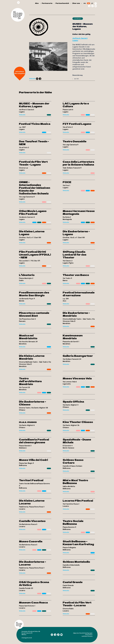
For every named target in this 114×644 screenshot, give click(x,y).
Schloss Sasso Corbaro (73, 461)
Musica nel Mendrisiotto (28, 337)
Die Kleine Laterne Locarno (32, 502)
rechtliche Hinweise (87, 636)
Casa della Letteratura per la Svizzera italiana (78, 163)
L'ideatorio (27, 275)
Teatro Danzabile (75, 141)
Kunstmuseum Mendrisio (73, 337)
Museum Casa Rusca (33, 602)
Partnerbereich (62, 3)
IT (92, 3)
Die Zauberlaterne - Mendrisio (76, 314)
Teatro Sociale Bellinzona (73, 522)
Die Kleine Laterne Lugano (32, 233)
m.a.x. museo (28, 422)
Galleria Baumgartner (78, 356)
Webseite (32, 79)
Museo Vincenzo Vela (77, 378)
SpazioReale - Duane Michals (77, 441)
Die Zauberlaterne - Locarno (32, 563)
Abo (37, 3)
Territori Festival (31, 480)
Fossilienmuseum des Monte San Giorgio (34, 294)
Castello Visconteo (32, 521)
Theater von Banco (76, 275)
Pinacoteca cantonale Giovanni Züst (34, 314)
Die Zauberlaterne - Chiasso (32, 403)
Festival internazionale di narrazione (79, 294)
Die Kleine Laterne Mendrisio (32, 357)
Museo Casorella (31, 541)
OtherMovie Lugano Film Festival (33, 212)
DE (89, 3)
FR (85, 3)
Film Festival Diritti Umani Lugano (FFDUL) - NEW (35, 254)
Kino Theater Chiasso (78, 422)
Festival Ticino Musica (35, 124)
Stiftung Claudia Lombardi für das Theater (75, 254)
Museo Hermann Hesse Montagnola (79, 212)
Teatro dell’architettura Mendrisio (30, 381)
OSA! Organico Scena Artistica (34, 583)
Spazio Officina (73, 402)
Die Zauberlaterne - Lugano (76, 233)
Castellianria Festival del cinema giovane (34, 441)
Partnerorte (47, 3)
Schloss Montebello (76, 562)
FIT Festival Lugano (77, 124)
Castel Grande (73, 582)
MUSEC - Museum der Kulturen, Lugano (34, 105)
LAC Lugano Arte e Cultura (76, 105)
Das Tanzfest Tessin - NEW (34, 143)
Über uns (76, 3)
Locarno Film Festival (78, 501)
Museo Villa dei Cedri (33, 460)
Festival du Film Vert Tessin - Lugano (33, 163)
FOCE (67, 182)
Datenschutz (89, 635)
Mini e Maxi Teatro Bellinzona (75, 482)
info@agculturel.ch (27, 638)
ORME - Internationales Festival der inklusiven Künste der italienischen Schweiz (35, 188)
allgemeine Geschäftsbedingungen (83, 633)
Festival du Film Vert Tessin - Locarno (77, 604)
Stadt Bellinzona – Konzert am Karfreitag (78, 543)
